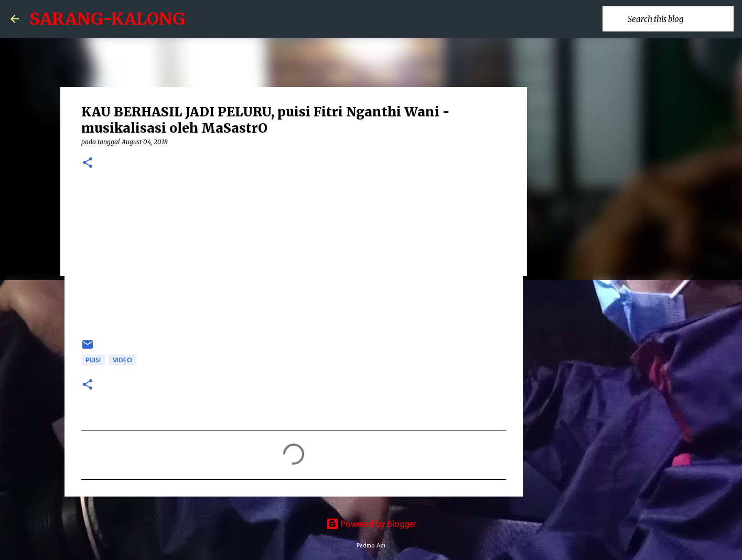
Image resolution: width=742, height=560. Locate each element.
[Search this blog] (679, 19)
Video (122, 360)
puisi (93, 360)
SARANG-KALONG (107, 19)
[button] (88, 163)
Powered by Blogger (371, 524)
